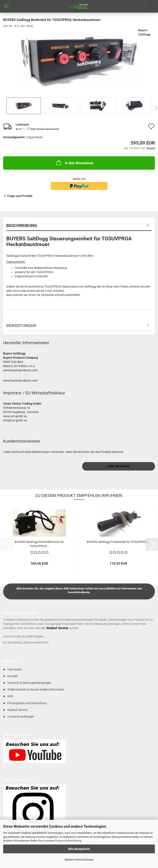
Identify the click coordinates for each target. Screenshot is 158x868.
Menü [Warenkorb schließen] (6, 6)
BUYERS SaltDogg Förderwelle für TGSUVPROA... (118, 542)
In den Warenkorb (74, 163)
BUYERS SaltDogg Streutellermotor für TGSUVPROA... (39, 544)
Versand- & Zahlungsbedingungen (29, 683)
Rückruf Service (17, 710)
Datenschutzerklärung (68, 841)
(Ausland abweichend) (48, 129)
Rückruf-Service (57, 628)
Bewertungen (21, 326)
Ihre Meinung (119, 466)
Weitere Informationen (79, 860)
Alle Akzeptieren (79, 849)
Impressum (15, 669)
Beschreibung (22, 225)
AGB (10, 696)
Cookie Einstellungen (21, 717)
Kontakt (13, 676)
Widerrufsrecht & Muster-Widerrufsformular (36, 689)
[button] (152, 544)
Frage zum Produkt (20, 196)
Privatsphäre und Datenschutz (27, 703)
